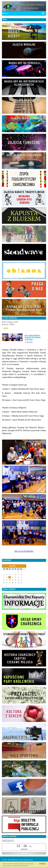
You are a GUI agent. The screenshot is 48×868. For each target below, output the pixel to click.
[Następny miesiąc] (22, 566)
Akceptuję (42, 864)
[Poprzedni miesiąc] (3, 566)
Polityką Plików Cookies (21, 866)
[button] (45, 25)
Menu (5, 13)
